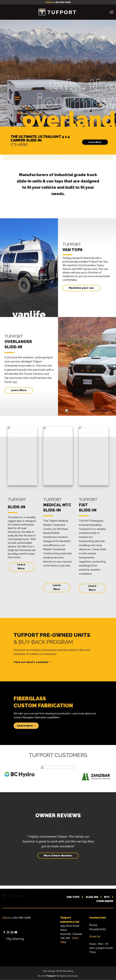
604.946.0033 (97, 929)
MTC (107, 897)
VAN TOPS (73, 897)
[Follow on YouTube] (16, 932)
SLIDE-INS (92, 897)
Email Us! (95, 936)
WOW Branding (65, 971)
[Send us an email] (12, 932)
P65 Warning (15, 939)
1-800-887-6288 (62, 2)
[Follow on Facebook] (4, 932)
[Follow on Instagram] (8, 932)
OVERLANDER (105, 901)
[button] (111, 12)
